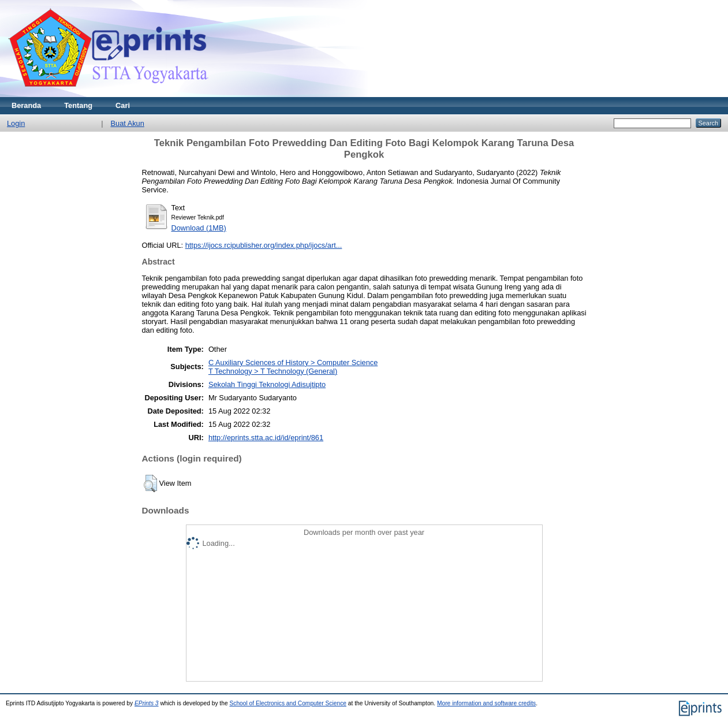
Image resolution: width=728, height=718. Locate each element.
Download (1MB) (199, 228)
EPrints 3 (147, 703)
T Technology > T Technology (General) (273, 371)
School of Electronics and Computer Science (288, 703)
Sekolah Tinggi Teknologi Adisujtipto (267, 384)
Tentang (78, 105)
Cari (123, 105)
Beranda (26, 105)
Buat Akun (128, 123)
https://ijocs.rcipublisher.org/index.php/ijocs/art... (264, 245)
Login (16, 123)
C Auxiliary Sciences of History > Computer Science (293, 362)
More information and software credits (486, 703)
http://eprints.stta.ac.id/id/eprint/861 (266, 438)
